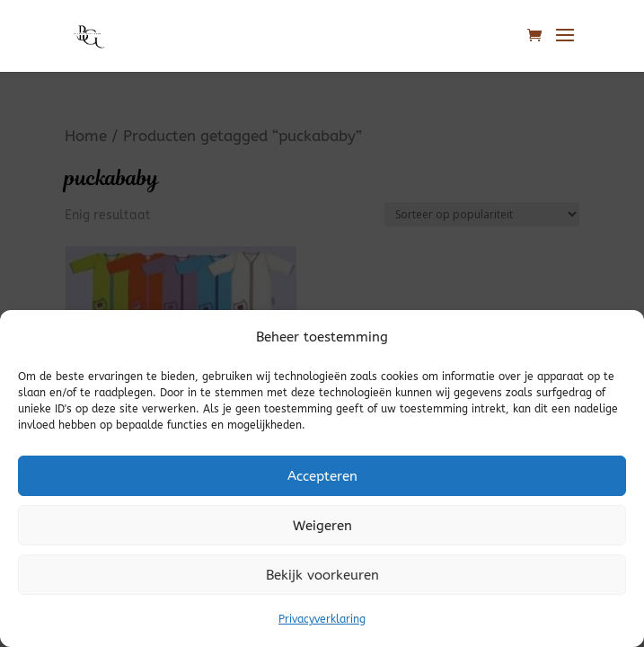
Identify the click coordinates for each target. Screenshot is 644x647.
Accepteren (322, 476)
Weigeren (322, 526)
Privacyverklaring (322, 619)
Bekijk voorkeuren (322, 575)
